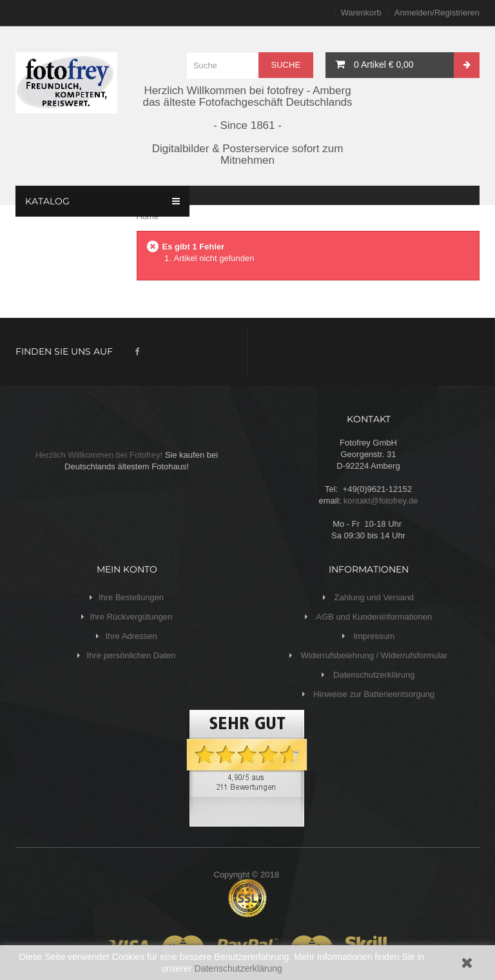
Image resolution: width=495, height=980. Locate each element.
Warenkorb (361, 13)
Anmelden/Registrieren (437, 13)
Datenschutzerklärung (238, 968)
